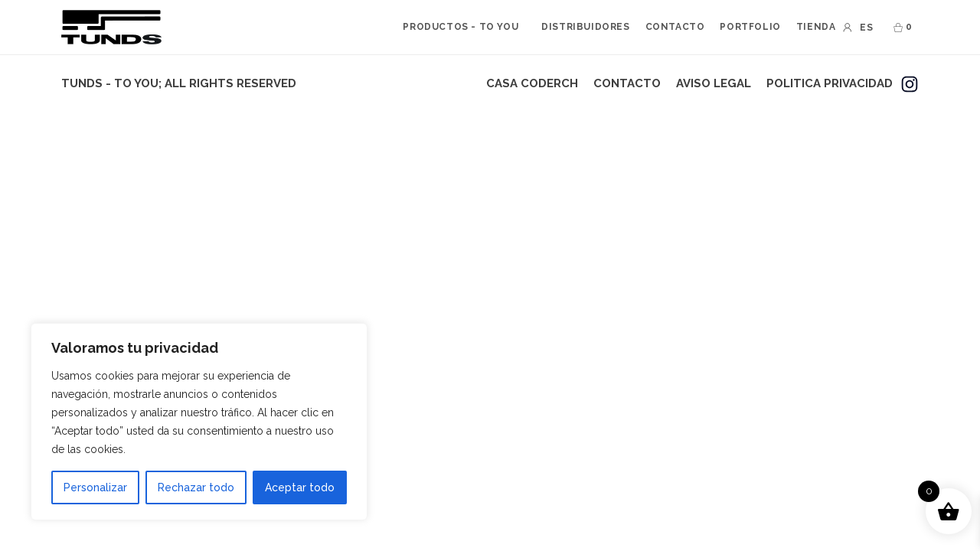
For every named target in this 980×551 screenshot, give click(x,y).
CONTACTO (675, 27)
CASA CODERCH (532, 83)
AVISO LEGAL (714, 83)
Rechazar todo (196, 487)
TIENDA (816, 27)
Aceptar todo (300, 487)
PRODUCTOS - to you (461, 27)
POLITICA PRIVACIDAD (830, 83)
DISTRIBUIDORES (585, 27)
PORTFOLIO (750, 27)
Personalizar (95, 487)
